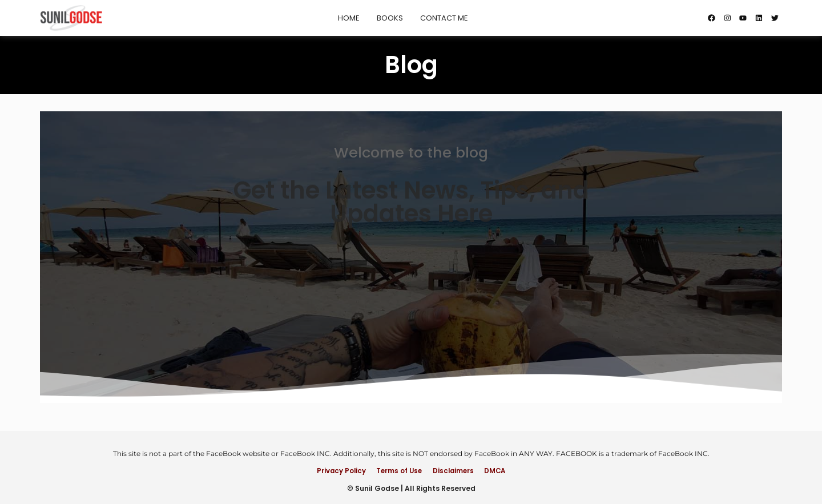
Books (386, 18)
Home (345, 18)
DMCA (504, 470)
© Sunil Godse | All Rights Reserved (411, 488)
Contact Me (441, 18)
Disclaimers (456, 470)
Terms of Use (396, 470)
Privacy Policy (332, 470)
